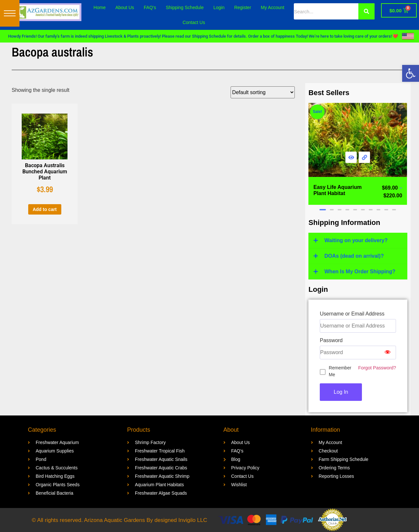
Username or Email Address (352, 314)
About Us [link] (125, 7)
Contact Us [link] (194, 22)
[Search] (366, 11)
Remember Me (340, 371)
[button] (10, 13)
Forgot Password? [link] (377, 368)
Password (331, 340)
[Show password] (388, 353)
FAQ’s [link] (150, 7)
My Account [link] (272, 7)
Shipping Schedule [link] (185, 7)
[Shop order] (263, 92)
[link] (411, 73)
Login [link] (219, 7)
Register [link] (243, 7)
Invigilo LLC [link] (193, 520)
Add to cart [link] (45, 209)
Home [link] (99, 7)
